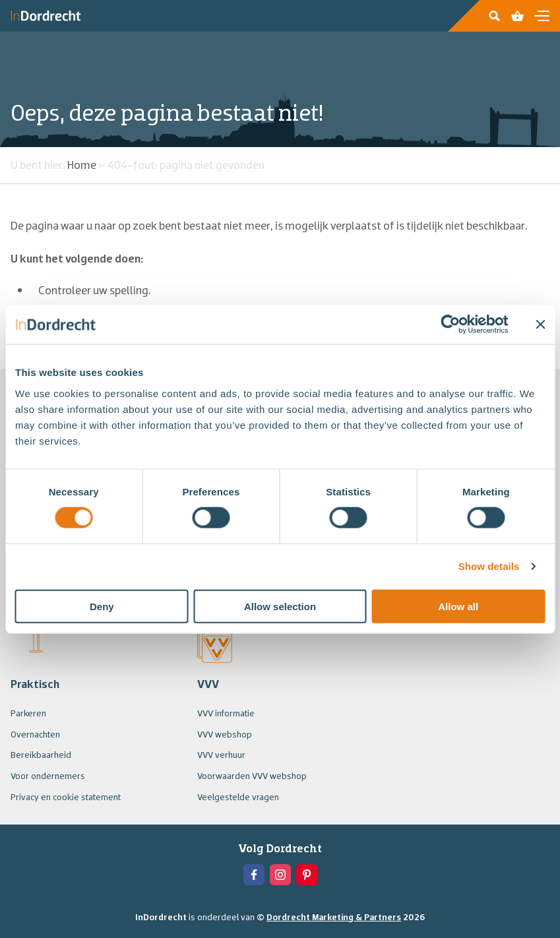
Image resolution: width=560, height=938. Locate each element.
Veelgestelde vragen (238, 797)
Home (82, 165)
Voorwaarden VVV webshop (252, 776)
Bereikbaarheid (41, 755)
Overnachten (35, 734)
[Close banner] (540, 325)
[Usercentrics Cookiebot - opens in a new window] (450, 325)
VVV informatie (226, 713)
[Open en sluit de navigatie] (542, 16)
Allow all (458, 606)
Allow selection (280, 606)
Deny (102, 606)
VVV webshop (225, 734)
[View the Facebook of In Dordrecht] (254, 875)
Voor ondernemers (48, 776)
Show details (489, 566)
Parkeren (28, 713)
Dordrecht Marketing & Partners (334, 917)
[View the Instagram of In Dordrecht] (280, 875)
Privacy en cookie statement (66, 797)
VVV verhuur (221, 755)
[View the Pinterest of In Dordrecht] (307, 875)
